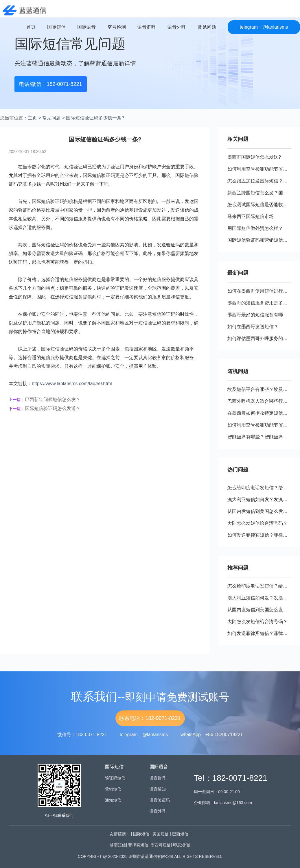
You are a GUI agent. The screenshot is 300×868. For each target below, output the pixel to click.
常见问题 (207, 27)
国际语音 (86, 27)
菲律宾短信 (138, 845)
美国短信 (161, 834)
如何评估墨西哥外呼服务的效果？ (262, 338)
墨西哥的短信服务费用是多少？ (260, 303)
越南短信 (118, 845)
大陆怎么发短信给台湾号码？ (257, 523)
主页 (32, 118)
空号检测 (117, 27)
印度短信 (181, 845)
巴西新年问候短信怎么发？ (53, 399)
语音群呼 (147, 27)
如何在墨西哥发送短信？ (253, 327)
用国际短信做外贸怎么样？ (255, 228)
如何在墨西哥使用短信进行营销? (261, 291)
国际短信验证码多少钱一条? (95, 118)
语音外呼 (177, 27)
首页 (31, 27)
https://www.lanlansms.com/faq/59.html (72, 384)
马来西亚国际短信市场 (251, 216)
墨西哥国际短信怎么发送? (254, 157)
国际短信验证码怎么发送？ (53, 408)
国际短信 (56, 27)
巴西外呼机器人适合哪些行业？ (260, 401)
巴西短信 (180, 834)
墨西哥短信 (161, 845)
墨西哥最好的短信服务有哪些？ (260, 315)
